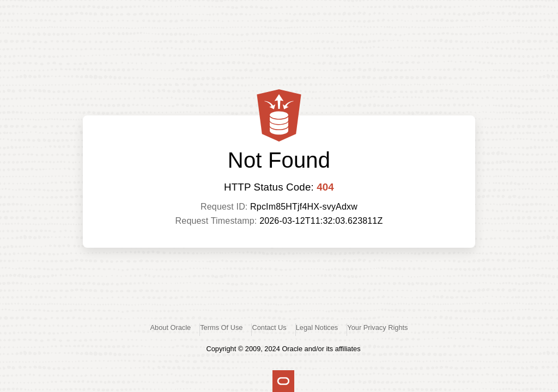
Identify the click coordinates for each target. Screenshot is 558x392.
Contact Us (269, 327)
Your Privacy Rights (377, 327)
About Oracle (171, 327)
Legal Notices (317, 327)
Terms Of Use (221, 327)
